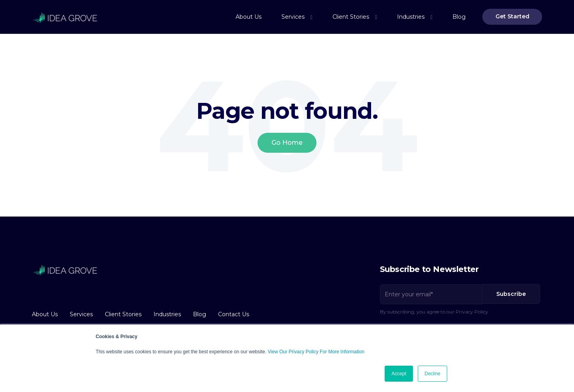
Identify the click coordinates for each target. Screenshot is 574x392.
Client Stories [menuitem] (351, 17)
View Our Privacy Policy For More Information (316, 352)
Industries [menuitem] (411, 17)
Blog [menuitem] (459, 17)
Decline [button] (432, 374)
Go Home (287, 143)
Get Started (512, 16)
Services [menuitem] (293, 17)
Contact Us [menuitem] (234, 314)
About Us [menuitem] (249, 17)
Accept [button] (399, 374)
